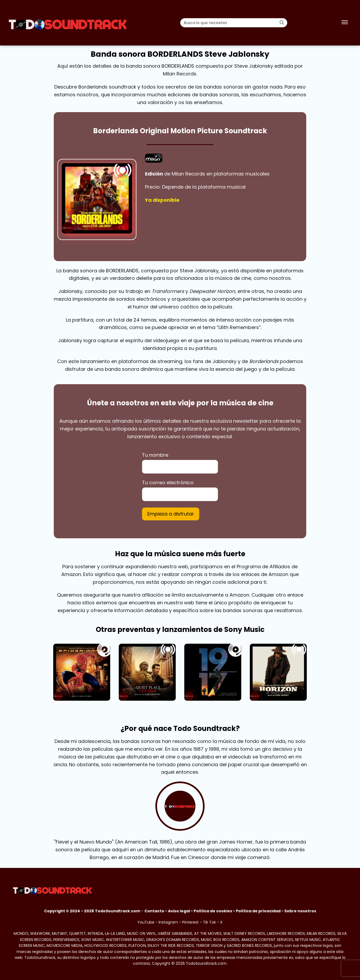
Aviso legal (179, 911)
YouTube (146, 922)
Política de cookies (213, 911)
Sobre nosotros (300, 911)
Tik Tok (209, 922)
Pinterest (190, 922)
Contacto (154, 911)
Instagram (168, 922)
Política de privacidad (258, 911)
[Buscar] (282, 22)
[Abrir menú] (345, 23)
